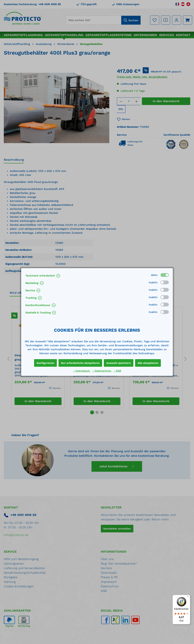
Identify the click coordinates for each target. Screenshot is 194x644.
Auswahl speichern (119, 363)
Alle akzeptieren (148, 363)
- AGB (117, 371)
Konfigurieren (45, 363)
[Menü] (188, 597)
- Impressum (82, 371)
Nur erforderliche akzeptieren (80, 363)
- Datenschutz (102, 371)
